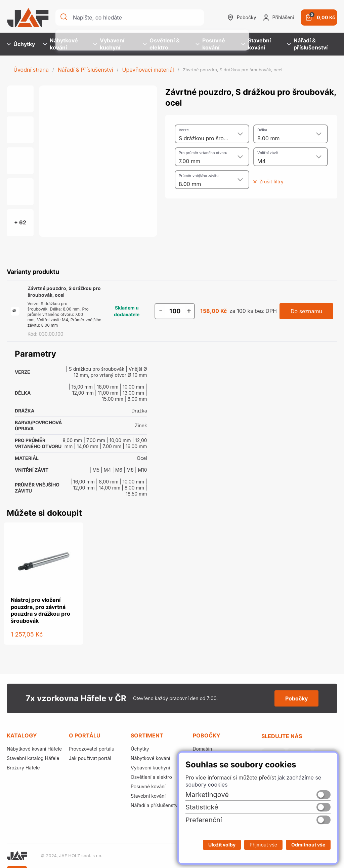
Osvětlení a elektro (151, 777)
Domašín (203, 749)
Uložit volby (222, 845)
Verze (184, 130)
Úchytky (21, 44)
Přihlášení (278, 17)
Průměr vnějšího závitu (199, 176)
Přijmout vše (263, 845)
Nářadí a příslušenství (155, 805)
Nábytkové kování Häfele (34, 749)
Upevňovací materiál (148, 70)
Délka (262, 130)
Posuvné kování (210, 44)
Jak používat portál (90, 758)
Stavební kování (256, 44)
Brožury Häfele (23, 768)
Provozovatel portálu (92, 749)
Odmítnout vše (308, 845)
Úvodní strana (31, 70)
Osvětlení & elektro (161, 44)
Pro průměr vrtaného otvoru (203, 153)
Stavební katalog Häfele (33, 758)
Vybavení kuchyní (109, 44)
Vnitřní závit (268, 153)
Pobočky (242, 17)
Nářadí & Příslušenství (85, 70)
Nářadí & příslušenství (307, 44)
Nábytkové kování (60, 44)
